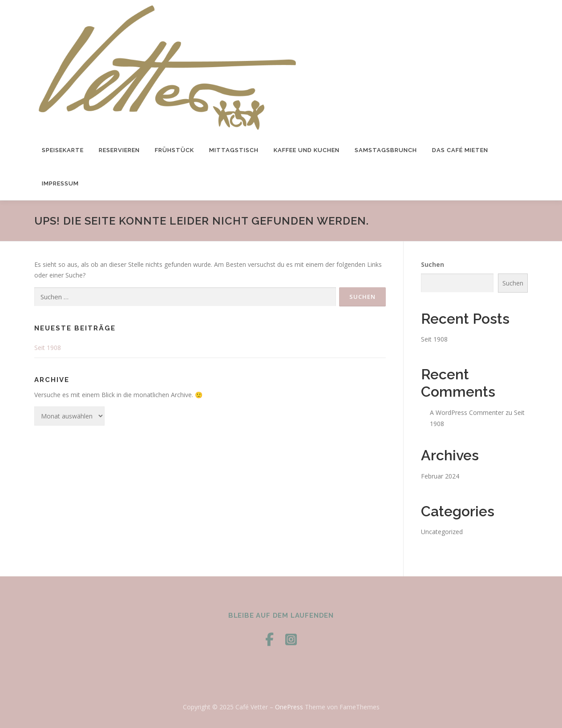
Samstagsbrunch (386, 150)
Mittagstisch (234, 150)
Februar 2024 (440, 476)
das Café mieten (460, 150)
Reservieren (119, 150)
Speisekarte (63, 150)
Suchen (433, 264)
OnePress (289, 707)
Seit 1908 (48, 348)
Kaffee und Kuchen (307, 150)
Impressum (60, 183)
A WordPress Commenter (467, 412)
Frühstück (174, 150)
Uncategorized (442, 532)
